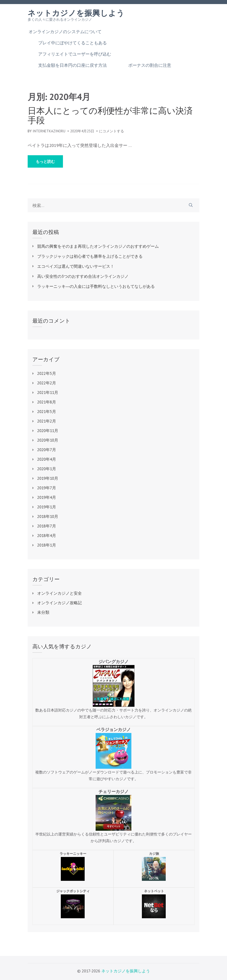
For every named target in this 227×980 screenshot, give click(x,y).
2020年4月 (47, 459)
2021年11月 (48, 392)
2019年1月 (47, 507)
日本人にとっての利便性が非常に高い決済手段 (110, 115)
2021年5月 (47, 412)
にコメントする (111, 131)
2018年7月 (47, 526)
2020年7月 (47, 450)
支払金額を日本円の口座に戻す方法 (72, 65)
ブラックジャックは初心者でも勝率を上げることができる (90, 256)
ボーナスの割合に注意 (150, 65)
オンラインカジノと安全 (59, 593)
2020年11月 (48, 431)
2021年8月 (47, 402)
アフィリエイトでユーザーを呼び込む (75, 54)
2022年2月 (47, 383)
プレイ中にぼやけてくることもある (72, 43)
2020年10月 (48, 440)
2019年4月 (47, 497)
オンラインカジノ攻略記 (59, 603)
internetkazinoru (49, 131)
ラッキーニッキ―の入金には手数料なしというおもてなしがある (96, 286)
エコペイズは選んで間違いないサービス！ (76, 266)
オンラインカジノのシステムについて (65, 32)
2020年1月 (47, 469)
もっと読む (45, 161)
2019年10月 (48, 478)
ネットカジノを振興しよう (76, 13)
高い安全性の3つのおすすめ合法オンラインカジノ (83, 276)
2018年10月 (48, 516)
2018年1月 (47, 545)
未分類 (43, 612)
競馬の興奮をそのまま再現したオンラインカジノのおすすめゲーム (98, 246)
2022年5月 (47, 373)
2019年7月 (47, 488)
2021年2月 (47, 421)
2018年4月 (47, 536)
